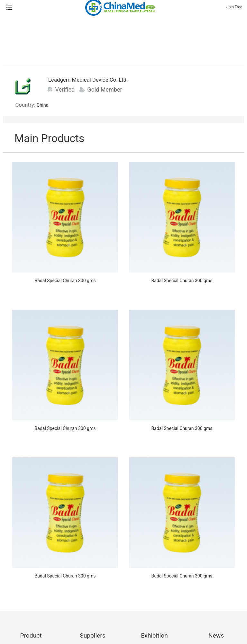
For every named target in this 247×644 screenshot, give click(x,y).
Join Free (234, 7)
